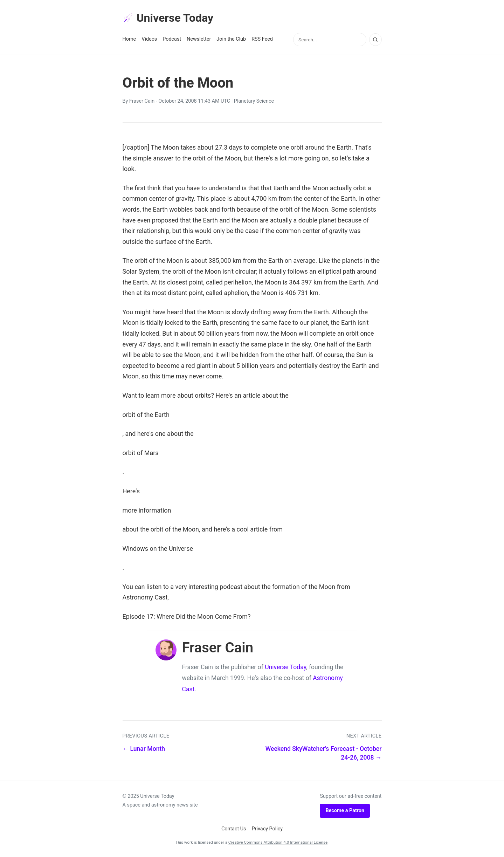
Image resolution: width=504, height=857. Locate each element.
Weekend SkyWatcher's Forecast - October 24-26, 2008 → (324, 753)
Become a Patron (345, 811)
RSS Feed (262, 39)
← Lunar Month (144, 749)
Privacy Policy (267, 829)
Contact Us (234, 829)
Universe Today (168, 18)
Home (129, 39)
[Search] (375, 40)
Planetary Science (254, 101)
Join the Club (231, 39)
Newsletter (199, 39)
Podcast (172, 39)
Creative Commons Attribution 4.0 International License (278, 842)
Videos (149, 39)
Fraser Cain (142, 101)
